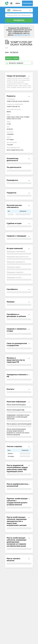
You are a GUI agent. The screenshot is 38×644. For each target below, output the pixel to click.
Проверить (19, 20)
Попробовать (27, 3)
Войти (18, 3)
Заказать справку (12, 58)
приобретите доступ (22, 35)
